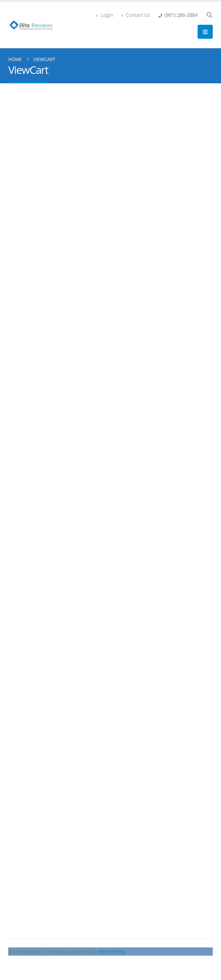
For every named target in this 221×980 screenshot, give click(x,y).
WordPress (112, 952)
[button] (209, 15)
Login (105, 15)
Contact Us (136, 15)
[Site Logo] (31, 25)
